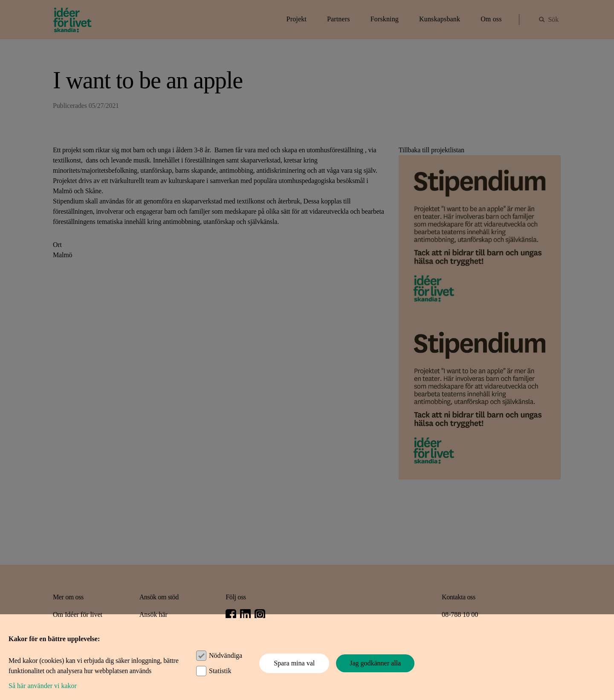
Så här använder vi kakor (43, 686)
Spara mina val (294, 663)
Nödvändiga (226, 655)
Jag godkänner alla (375, 663)
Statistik (220, 671)
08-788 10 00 (460, 614)
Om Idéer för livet (78, 614)
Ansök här (153, 614)
